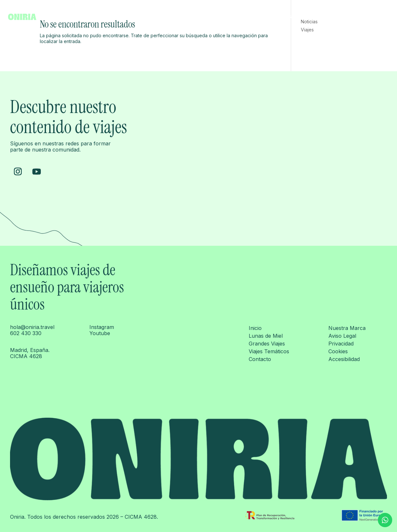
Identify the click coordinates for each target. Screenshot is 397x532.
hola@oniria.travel (32, 327)
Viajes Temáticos (269, 351)
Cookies (338, 351)
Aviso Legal (342, 336)
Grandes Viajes (304, 17)
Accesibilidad (344, 359)
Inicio (239, 17)
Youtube (100, 333)
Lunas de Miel (266, 17)
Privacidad (341, 344)
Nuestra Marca (347, 328)
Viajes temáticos (345, 17)
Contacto (379, 17)
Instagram (102, 327)
